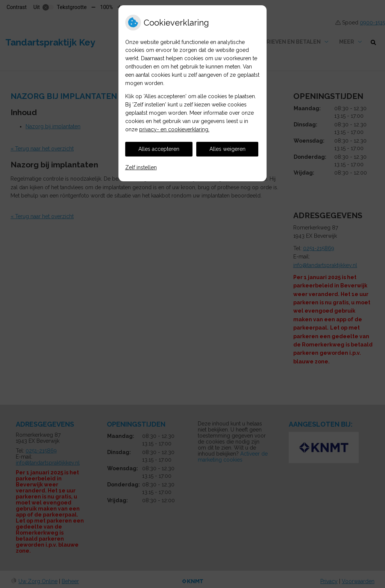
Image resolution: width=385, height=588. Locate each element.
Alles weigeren (227, 149)
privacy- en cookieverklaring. (174, 129)
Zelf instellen (141, 167)
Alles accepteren (159, 149)
